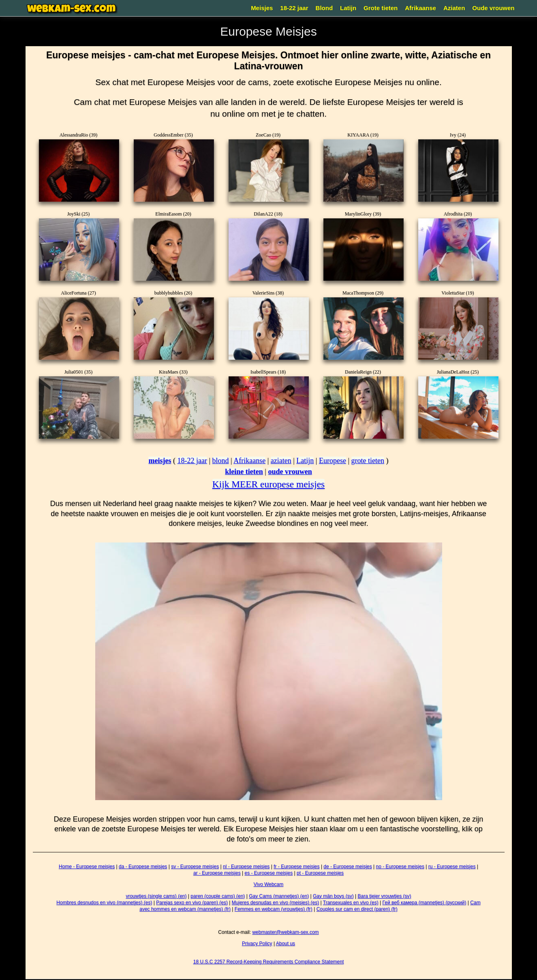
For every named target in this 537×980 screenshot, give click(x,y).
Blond (324, 8)
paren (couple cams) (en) (218, 896)
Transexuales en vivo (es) (351, 903)
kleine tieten (244, 472)
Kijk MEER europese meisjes (268, 484)
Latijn (348, 8)
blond (221, 461)
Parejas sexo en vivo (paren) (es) (192, 903)
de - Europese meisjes (348, 867)
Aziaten (454, 8)
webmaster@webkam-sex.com (285, 932)
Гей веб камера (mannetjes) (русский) (425, 903)
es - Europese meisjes (268, 873)
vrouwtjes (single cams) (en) (156, 896)
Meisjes (262, 8)
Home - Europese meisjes (87, 867)
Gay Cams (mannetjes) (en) (279, 896)
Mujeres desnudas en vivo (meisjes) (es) (275, 903)
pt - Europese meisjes (320, 873)
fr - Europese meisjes (296, 867)
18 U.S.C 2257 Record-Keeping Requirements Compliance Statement (269, 962)
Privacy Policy (257, 944)
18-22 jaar (294, 8)
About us (286, 944)
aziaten (281, 461)
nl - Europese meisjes (246, 867)
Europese (333, 461)
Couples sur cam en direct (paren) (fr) (357, 909)
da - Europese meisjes (143, 867)
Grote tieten (381, 8)
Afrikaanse (420, 8)
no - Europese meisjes (400, 867)
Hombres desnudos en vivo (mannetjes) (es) (104, 903)
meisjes (160, 461)
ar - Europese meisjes (217, 873)
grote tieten (368, 461)
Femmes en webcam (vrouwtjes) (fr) (274, 909)
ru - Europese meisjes (452, 867)
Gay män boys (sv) (333, 896)
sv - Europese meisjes (195, 867)
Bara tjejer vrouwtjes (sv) (385, 896)
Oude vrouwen (493, 8)
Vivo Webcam (269, 884)
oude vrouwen (290, 472)
